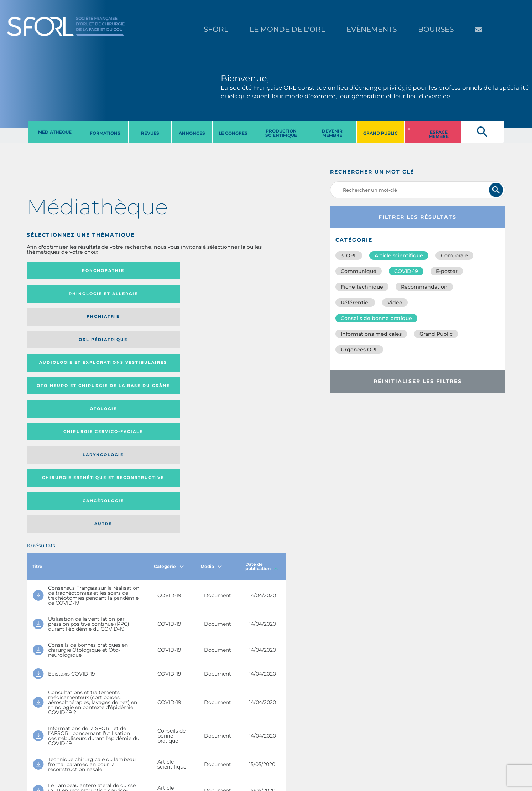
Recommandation (424, 287)
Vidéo (395, 303)
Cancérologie (186, 324)
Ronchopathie (56, 270)
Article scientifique (399, 255)
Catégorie (169, 369)
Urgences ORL (359, 350)
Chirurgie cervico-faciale (251, 296)
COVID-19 (406, 271)
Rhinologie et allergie (118, 271)
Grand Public (436, 334)
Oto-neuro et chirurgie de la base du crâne (120, 296)
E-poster (447, 271)
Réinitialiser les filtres (418, 381)
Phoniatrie (186, 270)
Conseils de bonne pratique (376, 318)
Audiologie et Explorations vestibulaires (53, 296)
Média (211, 369)
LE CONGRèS (233, 133)
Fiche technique (362, 287)
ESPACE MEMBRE (439, 134)
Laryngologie (56, 324)
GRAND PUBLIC (380, 133)
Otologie (186, 296)
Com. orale (454, 255)
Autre (251, 324)
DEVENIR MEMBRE (332, 133)
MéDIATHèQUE (55, 132)
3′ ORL (349, 255)
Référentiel (355, 303)
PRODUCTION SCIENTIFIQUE (281, 133)
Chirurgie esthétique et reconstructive (121, 324)
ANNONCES (192, 133)
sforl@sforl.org (132, 747)
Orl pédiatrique (251, 270)
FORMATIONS (105, 133)
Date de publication (262, 369)
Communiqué (359, 271)
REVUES (150, 133)
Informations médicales (371, 334)
